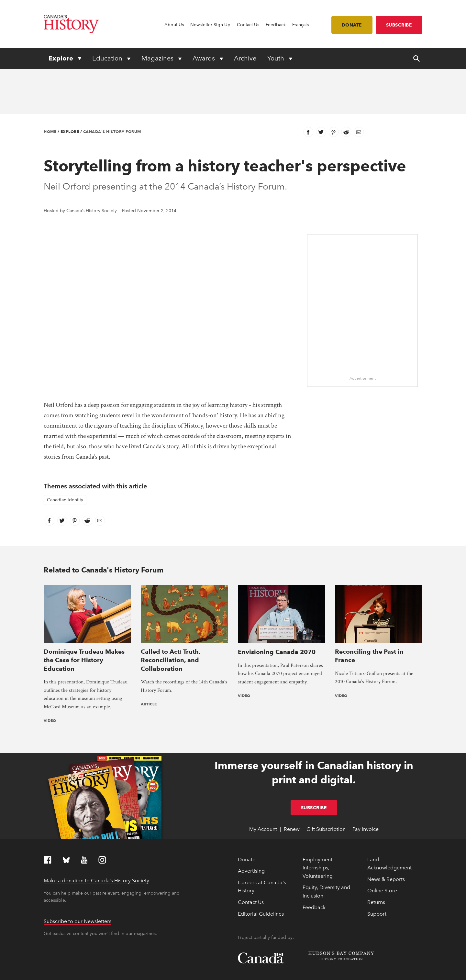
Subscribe (399, 25)
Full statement (119, 964)
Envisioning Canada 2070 (277, 602)
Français (300, 25)
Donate (352, 25)
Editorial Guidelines (261, 864)
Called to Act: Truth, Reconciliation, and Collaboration (171, 610)
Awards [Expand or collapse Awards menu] (205, 58)
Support (377, 864)
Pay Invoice (366, 780)
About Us (174, 25)
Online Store (382, 841)
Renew (292, 780)
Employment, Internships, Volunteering (318, 818)
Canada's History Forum (112, 131)
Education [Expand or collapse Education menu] (108, 58)
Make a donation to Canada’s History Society (96, 831)
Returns (376, 852)
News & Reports (386, 829)
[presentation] (87, 589)
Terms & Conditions (173, 972)
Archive (245, 58)
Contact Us (248, 25)
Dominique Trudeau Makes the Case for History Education (84, 610)
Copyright (53, 972)
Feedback (276, 25)
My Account (263, 780)
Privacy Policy (141, 972)
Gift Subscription (326, 780)
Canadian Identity (65, 500)
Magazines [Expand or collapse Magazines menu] (158, 58)
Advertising (251, 821)
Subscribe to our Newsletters (78, 871)
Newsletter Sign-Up (210, 25)
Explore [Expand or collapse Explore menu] (62, 58)
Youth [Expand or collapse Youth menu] (277, 58)
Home (50, 131)
